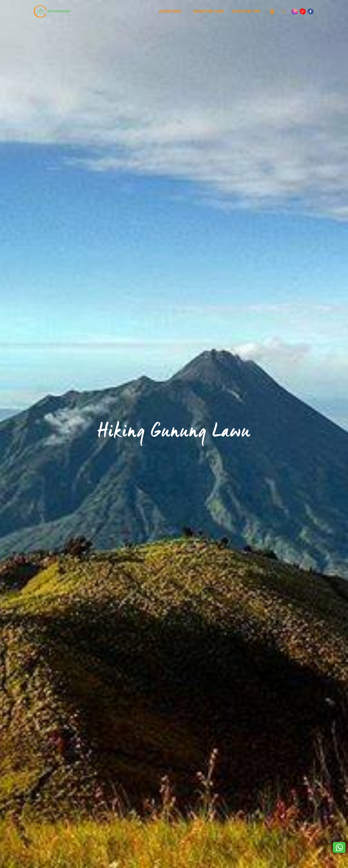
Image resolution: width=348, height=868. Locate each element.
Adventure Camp (209, 11)
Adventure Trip (246, 11)
